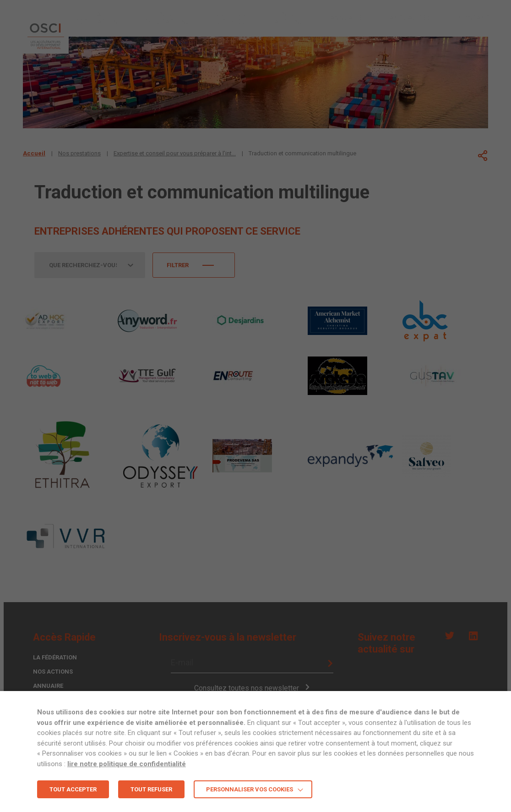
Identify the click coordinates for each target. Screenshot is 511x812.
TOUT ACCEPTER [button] (73, 789)
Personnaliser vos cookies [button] (250, 789)
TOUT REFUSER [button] (151, 789)
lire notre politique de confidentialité (127, 764)
